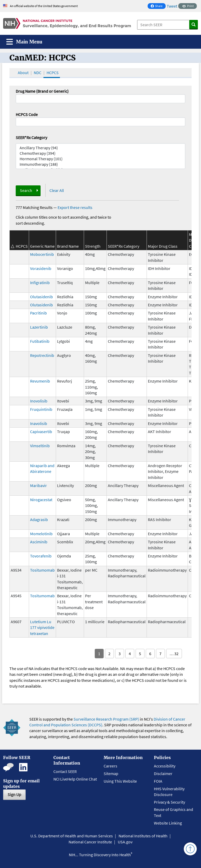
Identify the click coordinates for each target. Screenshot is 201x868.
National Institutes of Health (143, 836)
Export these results (75, 207)
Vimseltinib (40, 446)
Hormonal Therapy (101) (100, 159)
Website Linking (168, 823)
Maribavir (38, 485)
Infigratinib (40, 283)
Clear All (57, 190)
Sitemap (111, 773)
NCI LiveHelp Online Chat (75, 779)
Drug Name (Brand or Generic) (42, 91)
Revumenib (40, 381)
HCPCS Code (27, 114)
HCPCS (53, 73)
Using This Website (120, 781)
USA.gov (125, 842)
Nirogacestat (41, 500)
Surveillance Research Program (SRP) (106, 719)
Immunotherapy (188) (100, 164)
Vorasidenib (41, 268)
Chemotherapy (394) (100, 153)
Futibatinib (40, 341)
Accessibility (165, 766)
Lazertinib (39, 327)
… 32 (174, 654)
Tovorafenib (41, 556)
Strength (93, 246)
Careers (110, 766)
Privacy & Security (169, 802)
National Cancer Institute (90, 842)
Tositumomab (42, 570)
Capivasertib (41, 432)
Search (26, 190)
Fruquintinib (41, 409)
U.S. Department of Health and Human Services (72, 836)
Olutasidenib (41, 297)
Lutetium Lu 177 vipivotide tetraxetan (42, 627)
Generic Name (42, 246)
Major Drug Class (163, 246)
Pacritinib (38, 313)
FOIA (158, 781)
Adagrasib (39, 519)
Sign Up (14, 794)
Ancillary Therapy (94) (100, 148)
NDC (38, 73)
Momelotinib (41, 534)
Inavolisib (39, 423)
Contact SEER (65, 771)
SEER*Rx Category (31, 137)
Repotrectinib (42, 355)
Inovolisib (39, 401)
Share (158, 6)
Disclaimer (163, 773)
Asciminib (39, 542)
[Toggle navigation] (24, 42)
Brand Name (68, 246)
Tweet (172, 6)
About (23, 73)
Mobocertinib (42, 254)
